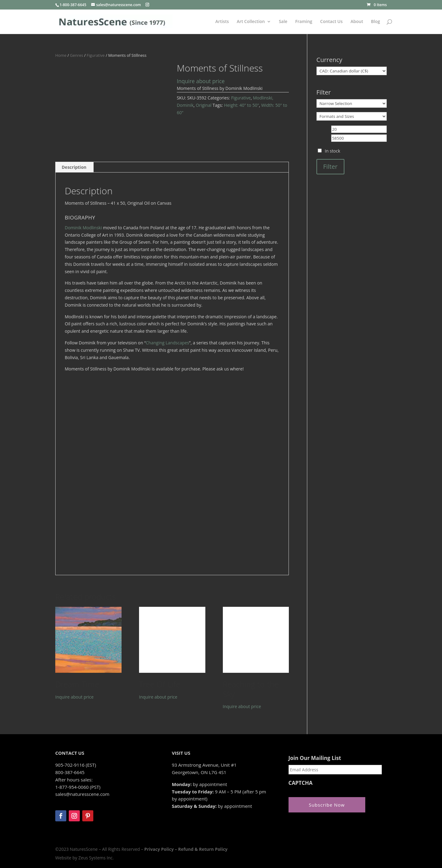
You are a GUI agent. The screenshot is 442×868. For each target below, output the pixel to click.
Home (61, 55)
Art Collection (251, 22)
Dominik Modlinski (83, 228)
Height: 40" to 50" (242, 105)
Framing (304, 22)
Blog (376, 22)
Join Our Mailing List (315, 758)
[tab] (74, 167)
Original (204, 105)
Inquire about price (201, 81)
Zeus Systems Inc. (96, 858)
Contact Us (331, 22)
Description (74, 167)
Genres (77, 55)
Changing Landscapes (167, 343)
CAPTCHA (301, 783)
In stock (332, 151)
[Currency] (352, 71)
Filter (330, 167)
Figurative (96, 55)
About (357, 22)
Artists (222, 22)
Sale (283, 22)
